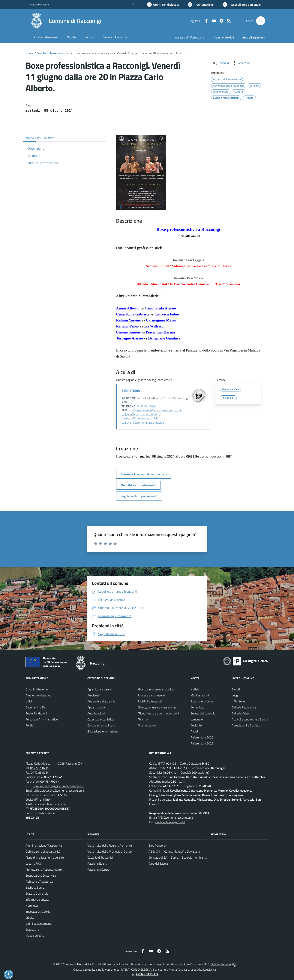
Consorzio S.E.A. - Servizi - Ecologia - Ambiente (178, 857)
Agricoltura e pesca (99, 689)
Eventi (236, 689)
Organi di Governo (37, 689)
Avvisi (194, 731)
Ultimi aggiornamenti (39, 924)
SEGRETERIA (131, 391)
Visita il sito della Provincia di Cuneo (109, 851)
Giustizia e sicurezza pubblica (156, 689)
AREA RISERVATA (145, 974)
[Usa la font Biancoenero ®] (163, 5)
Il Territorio (238, 701)
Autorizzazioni (96, 713)
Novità (42, 53)
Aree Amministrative (38, 695)
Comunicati (197, 707)
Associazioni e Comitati (246, 725)
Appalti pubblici (97, 707)
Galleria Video (240, 713)
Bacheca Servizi (35, 887)
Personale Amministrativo (42, 719)
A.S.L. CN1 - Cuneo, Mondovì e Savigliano (174, 851)
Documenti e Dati (36, 707)
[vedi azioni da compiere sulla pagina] (241, 63)
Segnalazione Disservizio (41, 875)
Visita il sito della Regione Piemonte (110, 845)
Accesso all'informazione (190, 37)
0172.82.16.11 (39, 768)
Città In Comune (221, 964)
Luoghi (236, 695)
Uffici (29, 701)
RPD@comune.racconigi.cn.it (175, 817)
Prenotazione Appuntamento (44, 869)
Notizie (195, 689)
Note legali (32, 905)
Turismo (143, 719)
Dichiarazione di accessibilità (43, 851)
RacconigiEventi (97, 863)
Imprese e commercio (151, 695)
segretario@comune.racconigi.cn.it (143, 422)
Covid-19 (196, 725)
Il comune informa (202, 701)
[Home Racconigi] (65, 21)
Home (29, 53)
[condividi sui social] (221, 63)
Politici (30, 725)
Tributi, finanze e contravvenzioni (159, 713)
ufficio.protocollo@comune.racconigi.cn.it (157, 410)
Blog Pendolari (157, 845)
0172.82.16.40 (146, 406)
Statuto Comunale (37, 893)
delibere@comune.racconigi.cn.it (141, 414)
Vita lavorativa (147, 725)
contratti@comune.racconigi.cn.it (142, 418)
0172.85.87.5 (39, 772)
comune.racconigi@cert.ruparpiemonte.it (58, 786)
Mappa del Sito (35, 936)
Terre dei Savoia (158, 863)
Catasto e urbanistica (100, 719)
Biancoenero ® (162, 969)
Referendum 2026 (202, 743)
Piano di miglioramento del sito (45, 857)
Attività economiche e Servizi (250, 719)
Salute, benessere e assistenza (157, 707)
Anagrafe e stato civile (101, 701)
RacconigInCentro (98, 869)
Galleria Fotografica (244, 707)
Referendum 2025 (202, 737)
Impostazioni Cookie (38, 912)
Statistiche (32, 930)
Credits (30, 918)
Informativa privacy (37, 899)
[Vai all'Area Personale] (242, 5)
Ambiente (93, 695)
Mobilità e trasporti (150, 701)
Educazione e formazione (103, 731)
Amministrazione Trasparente (44, 845)
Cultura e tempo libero (101, 725)
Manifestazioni (60, 53)
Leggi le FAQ (33, 863)
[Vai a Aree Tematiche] (201, 5)
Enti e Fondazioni (36, 713)
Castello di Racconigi (100, 857)
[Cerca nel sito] (261, 21)
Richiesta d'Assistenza (39, 881)
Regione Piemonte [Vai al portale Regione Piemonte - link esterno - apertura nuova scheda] (39, 4)
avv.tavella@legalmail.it (170, 822)
